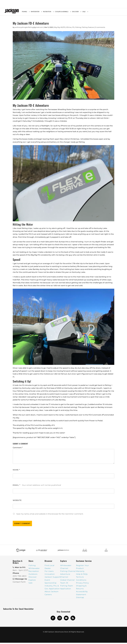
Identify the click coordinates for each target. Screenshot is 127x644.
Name (16, 471)
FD (73, 29)
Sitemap (80, 599)
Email (16, 486)
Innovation (50, 575)
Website (17, 502)
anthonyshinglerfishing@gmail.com (29, 29)
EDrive (69, 29)
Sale (31, 584)
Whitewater (34, 570)
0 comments (100, 29)
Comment (18, 449)
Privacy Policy (82, 584)
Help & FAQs (82, 575)
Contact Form (19, 583)
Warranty (80, 572)
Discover (33, 578)
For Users (49, 572)
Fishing (78, 29)
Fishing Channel (68, 572)
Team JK (64, 584)
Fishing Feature (88, 29)
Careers (48, 596)
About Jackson (52, 593)
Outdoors (33, 575)
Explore (32, 581)
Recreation (34, 572)
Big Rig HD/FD (60, 29)
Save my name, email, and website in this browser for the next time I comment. (50, 515)
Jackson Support (53, 578)
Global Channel (67, 581)
